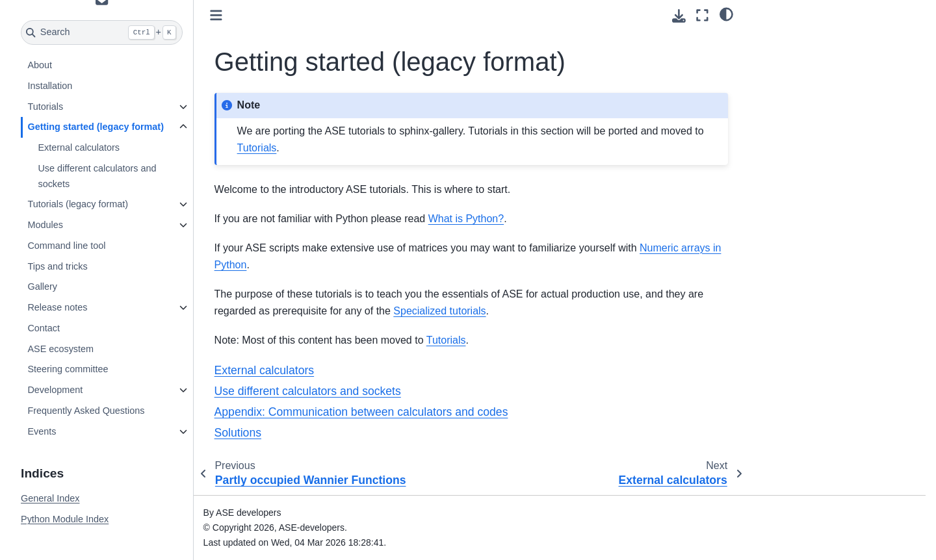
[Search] (102, 32)
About (40, 65)
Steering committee (68, 369)
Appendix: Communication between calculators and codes (361, 412)
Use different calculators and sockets (97, 176)
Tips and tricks (57, 266)
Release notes (57, 307)
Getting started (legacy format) (96, 127)
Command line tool (66, 246)
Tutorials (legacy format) (78, 204)
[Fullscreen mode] (702, 15)
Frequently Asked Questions (86, 411)
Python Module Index (65, 519)
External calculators (79, 147)
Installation (50, 86)
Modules (45, 225)
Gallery (42, 286)
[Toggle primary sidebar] (216, 15)
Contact (44, 328)
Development (55, 390)
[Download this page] (679, 16)
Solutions (238, 433)
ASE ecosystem (60, 349)
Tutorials (45, 107)
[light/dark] (726, 14)
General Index (50, 498)
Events (42, 431)
